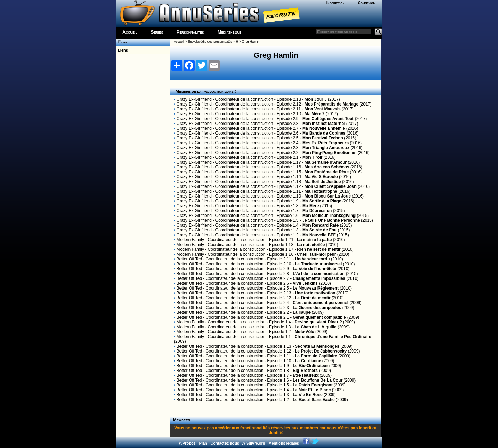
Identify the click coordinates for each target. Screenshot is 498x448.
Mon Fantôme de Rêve (327, 172)
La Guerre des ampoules (317, 308)
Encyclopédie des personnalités (210, 42)
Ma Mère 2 (315, 114)
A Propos (187, 443)
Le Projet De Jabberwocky (321, 351)
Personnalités (190, 32)
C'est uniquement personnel (320, 303)
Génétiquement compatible (319, 317)
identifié (275, 433)
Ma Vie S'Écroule (321, 177)
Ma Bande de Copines (324, 133)
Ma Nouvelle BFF (319, 235)
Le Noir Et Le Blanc (312, 390)
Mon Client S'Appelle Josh (331, 186)
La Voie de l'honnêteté (314, 269)
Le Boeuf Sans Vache (313, 400)
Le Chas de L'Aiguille (316, 327)
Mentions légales (284, 443)
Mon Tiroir (312, 157)
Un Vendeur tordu (312, 259)
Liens (122, 50)
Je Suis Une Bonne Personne (331, 220)
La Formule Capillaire (316, 356)
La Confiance (308, 361)
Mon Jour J (316, 99)
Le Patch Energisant (312, 385)
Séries (157, 32)
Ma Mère (311, 206)
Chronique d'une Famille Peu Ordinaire (333, 337)
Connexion (367, 3)
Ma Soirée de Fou (319, 230)
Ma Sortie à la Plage (322, 201)
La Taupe (302, 312)
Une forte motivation (315, 293)
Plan (203, 443)
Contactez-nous (225, 443)
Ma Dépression (317, 211)
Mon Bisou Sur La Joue (328, 196)
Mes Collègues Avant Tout (328, 119)
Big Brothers (305, 371)
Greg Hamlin (251, 42)
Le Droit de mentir (313, 298)
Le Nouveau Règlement (316, 288)
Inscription (335, 3)
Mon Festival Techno (323, 138)
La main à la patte (315, 240)
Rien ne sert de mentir (319, 249)
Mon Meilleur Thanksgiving (329, 216)
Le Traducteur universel (318, 264)
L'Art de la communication (319, 274)
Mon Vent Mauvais (323, 109)
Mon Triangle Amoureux (326, 148)
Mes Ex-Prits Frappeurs (325, 143)
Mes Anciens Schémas (327, 167)
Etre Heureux (306, 375)
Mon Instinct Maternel (324, 124)
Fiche (122, 42)
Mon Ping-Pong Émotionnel (329, 153)
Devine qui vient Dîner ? (318, 322)
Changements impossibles (319, 278)
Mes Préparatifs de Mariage (331, 104)
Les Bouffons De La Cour (317, 380)
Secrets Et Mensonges (317, 346)
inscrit (365, 428)
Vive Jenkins (305, 283)
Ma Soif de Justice (323, 182)
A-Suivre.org (253, 443)
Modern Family (190, 240)
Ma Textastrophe (321, 191)
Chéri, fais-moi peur (317, 254)
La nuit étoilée (311, 245)
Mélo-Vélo (305, 332)
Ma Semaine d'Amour (326, 162)
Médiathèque (229, 32)
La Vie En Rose (307, 395)
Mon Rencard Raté (320, 225)
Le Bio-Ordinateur (310, 366)
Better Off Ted (190, 259)
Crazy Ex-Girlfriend (194, 99)
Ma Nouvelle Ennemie (324, 128)
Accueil (130, 32)
